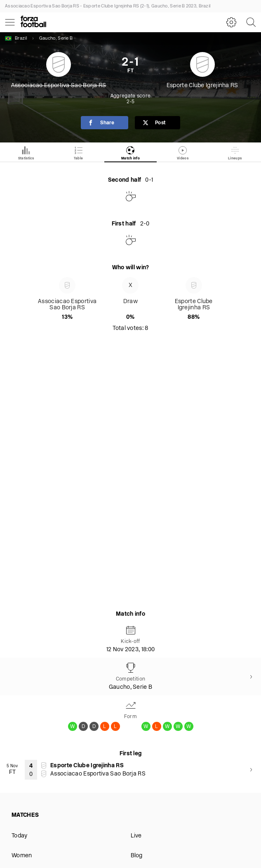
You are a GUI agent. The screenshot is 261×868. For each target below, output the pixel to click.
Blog (137, 856)
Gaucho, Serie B (56, 39)
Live (136, 836)
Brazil (16, 38)
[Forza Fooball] (33, 22)
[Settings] (231, 22)
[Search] (251, 22)
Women (22, 856)
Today (20, 836)
